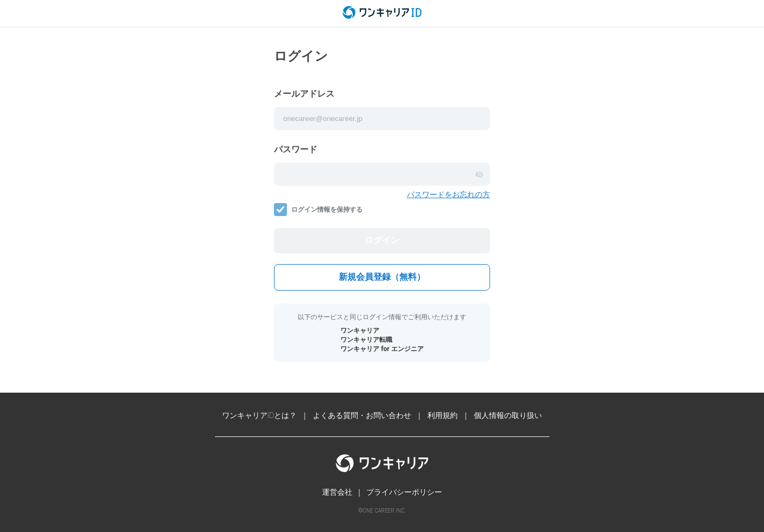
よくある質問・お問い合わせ (362, 415)
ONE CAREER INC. (384, 511)
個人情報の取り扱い (508, 415)
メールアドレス (304, 94)
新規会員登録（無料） (382, 277)
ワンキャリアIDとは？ (260, 415)
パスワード (296, 149)
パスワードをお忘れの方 (448, 194)
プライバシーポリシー (404, 492)
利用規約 (443, 415)
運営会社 (337, 492)
